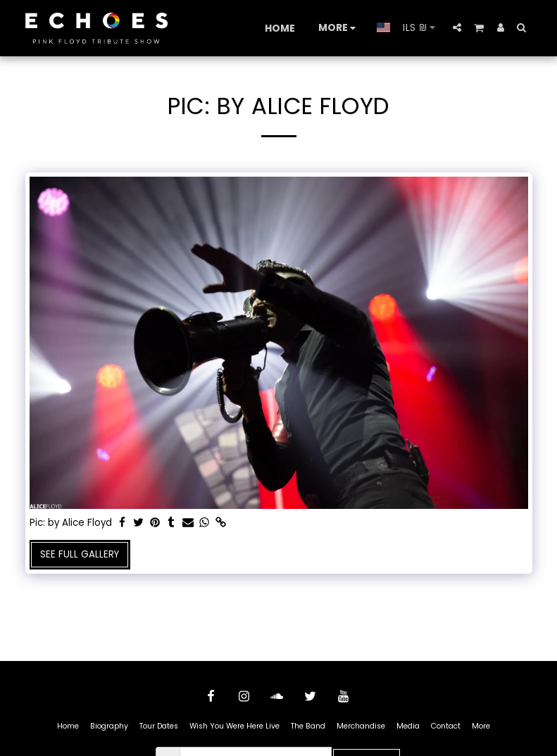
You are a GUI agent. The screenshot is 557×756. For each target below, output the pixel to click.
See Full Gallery (80, 554)
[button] (457, 27)
